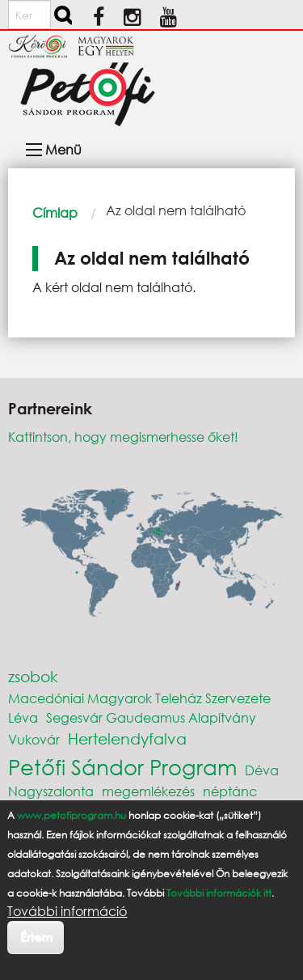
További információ (67, 911)
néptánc (230, 791)
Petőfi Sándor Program (122, 766)
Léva (23, 717)
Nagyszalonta (51, 791)
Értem (36, 937)
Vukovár (34, 739)
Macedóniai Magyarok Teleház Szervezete (139, 698)
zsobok (33, 676)
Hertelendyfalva (127, 738)
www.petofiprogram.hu (72, 815)
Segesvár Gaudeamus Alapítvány (151, 717)
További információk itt (219, 893)
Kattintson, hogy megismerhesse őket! (123, 437)
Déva (262, 770)
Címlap (55, 212)
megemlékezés (148, 791)
